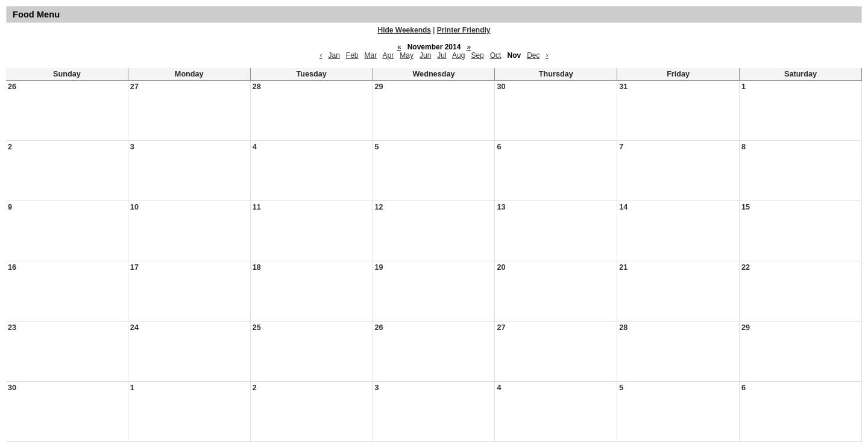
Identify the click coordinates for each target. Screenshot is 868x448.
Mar (371, 55)
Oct (496, 55)
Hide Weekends (404, 30)
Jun (425, 55)
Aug (458, 55)
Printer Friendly (464, 30)
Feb (352, 55)
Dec (533, 55)
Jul (442, 55)
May (407, 55)
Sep (477, 55)
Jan (334, 55)
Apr (388, 55)
